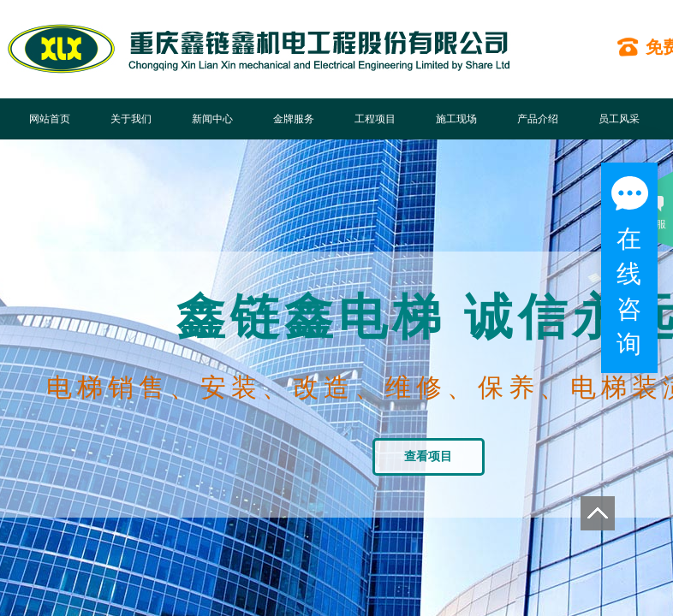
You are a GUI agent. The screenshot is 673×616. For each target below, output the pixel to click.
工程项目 (375, 119)
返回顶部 (598, 513)
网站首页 (50, 119)
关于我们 (131, 119)
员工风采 (619, 119)
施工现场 (456, 119)
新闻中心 (212, 119)
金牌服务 (294, 119)
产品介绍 (538, 119)
